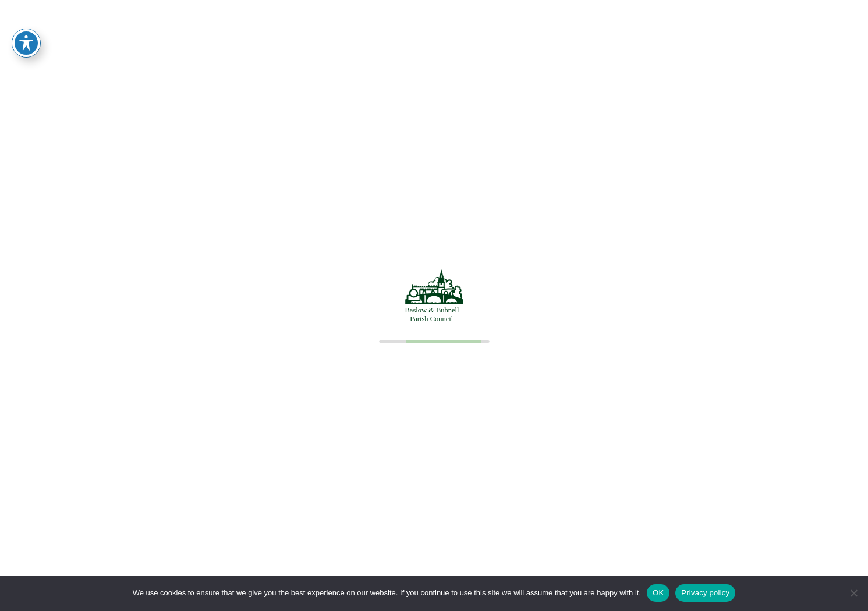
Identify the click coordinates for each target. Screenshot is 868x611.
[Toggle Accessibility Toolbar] (26, 23)
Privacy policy (705, 593)
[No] (853, 593)
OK (658, 593)
